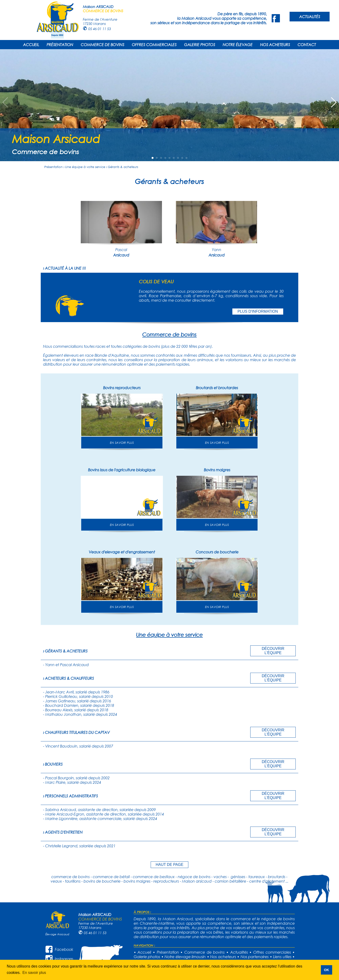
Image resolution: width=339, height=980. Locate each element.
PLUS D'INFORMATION (258, 311)
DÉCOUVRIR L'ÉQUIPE (273, 651)
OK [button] (327, 970)
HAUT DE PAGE (169, 865)
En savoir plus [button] (34, 973)
